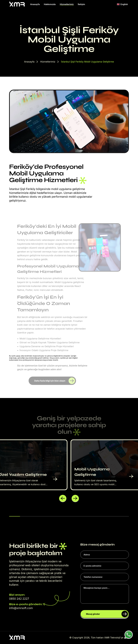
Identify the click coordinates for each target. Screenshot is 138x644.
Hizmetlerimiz (67, 4)
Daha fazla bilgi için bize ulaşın (55, 381)
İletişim (81, 4)
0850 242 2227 (19, 599)
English (122, 4)
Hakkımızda (50, 4)
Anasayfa (35, 4)
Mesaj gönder (107, 614)
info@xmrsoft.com (21, 608)
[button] (63, 498)
